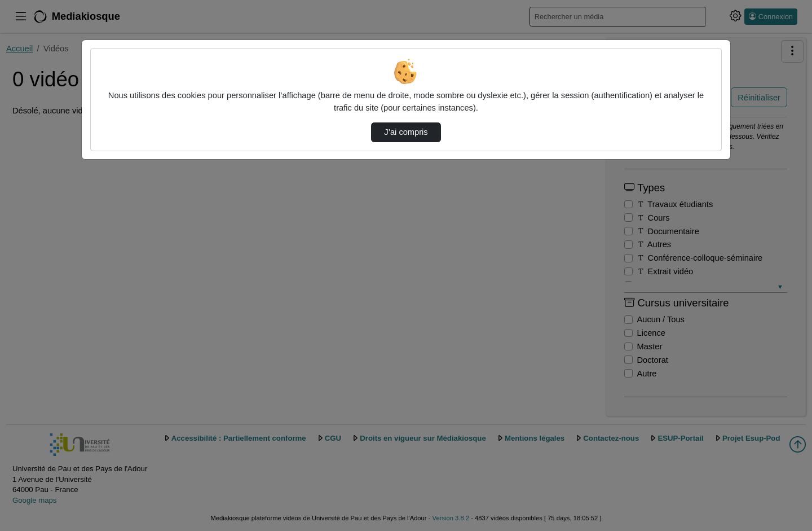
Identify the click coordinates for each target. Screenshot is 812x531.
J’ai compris (406, 132)
